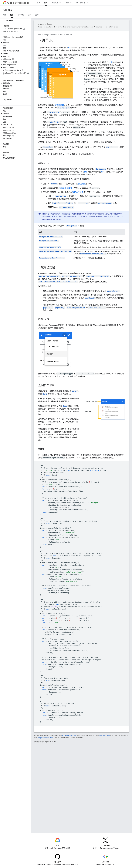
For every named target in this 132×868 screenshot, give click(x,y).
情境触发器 (59, 105)
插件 (62, 35)
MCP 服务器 (81, 3)
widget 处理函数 (66, 188)
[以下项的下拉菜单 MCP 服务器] (88, 3)
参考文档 (21, 15)
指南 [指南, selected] (12, 15)
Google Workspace (51, 35)
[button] (15, 43)
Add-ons (7, 10)
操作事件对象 (78, 192)
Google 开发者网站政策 (45, 738)
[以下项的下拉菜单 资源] (72, 3)
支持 (37, 15)
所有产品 (55, 3)
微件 (86, 172)
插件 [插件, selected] (46, 3)
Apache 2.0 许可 (105, 735)
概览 (4, 15)
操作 (103, 172)
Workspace (18, 3)
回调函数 (82, 184)
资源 (67, 3)
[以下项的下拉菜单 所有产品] (61, 3)
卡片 (70, 48)
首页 (38, 3)
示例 (30, 15)
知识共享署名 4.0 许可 (69, 735)
